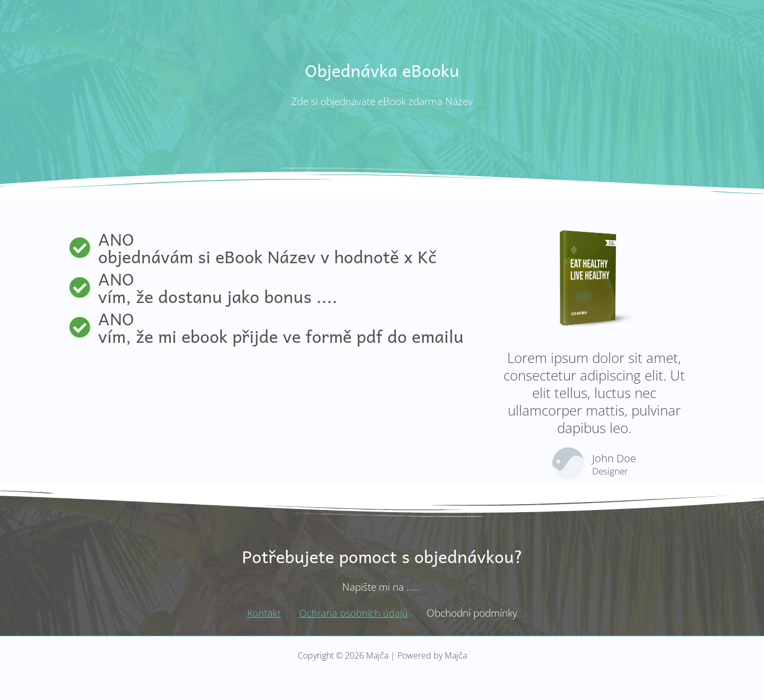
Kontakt (263, 613)
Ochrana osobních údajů (354, 613)
